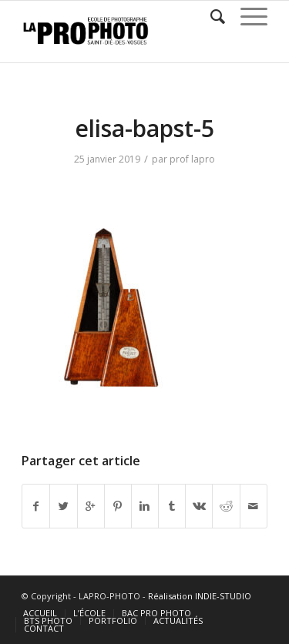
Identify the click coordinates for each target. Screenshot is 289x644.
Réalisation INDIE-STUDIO (200, 596)
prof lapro (192, 159)
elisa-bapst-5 (144, 128)
